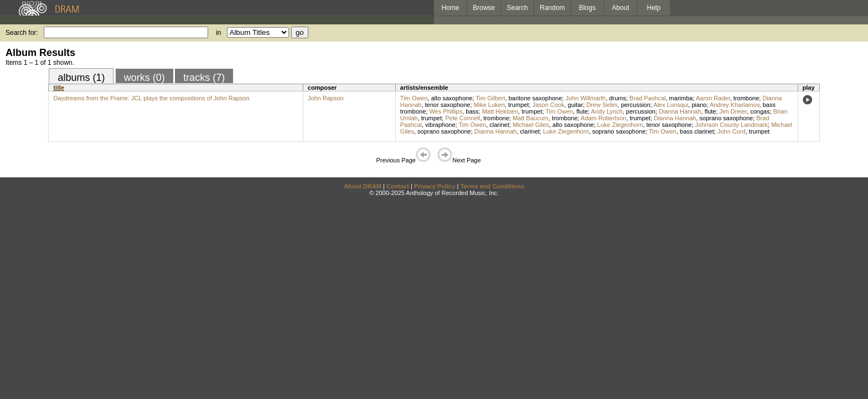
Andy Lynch (607, 111)
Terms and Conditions (492, 186)
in (218, 33)
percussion (636, 105)
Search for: (22, 33)
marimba (681, 98)
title (59, 88)
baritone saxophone (536, 98)
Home (450, 8)
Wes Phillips (446, 111)
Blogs (587, 8)
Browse (484, 8)
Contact (398, 186)
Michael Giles (531, 125)
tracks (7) (204, 78)
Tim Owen (414, 98)
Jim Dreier (733, 111)
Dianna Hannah (680, 111)
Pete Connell (463, 118)
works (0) (144, 78)
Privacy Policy (435, 186)
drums (618, 98)
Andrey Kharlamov (735, 105)
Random (552, 8)
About (620, 8)
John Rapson (326, 98)
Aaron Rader (713, 98)
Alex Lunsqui (671, 105)
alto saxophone (452, 98)
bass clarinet (697, 131)
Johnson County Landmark (732, 125)
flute (582, 111)
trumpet (518, 105)
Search (518, 8)
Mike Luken (489, 105)
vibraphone (440, 125)
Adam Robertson (604, 118)
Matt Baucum (531, 118)
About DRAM (363, 186)
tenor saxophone (448, 105)
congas (760, 111)
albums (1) (81, 78)
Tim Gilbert (490, 98)
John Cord (732, 131)
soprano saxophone (727, 118)
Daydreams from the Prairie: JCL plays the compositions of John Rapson (151, 98)
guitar (576, 105)
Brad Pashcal (647, 98)
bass (472, 111)
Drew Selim (602, 105)
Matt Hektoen (500, 111)
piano (699, 105)
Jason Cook (548, 105)
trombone (746, 98)
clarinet (499, 125)
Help (654, 8)
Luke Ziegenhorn (620, 125)
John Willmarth (585, 98)
